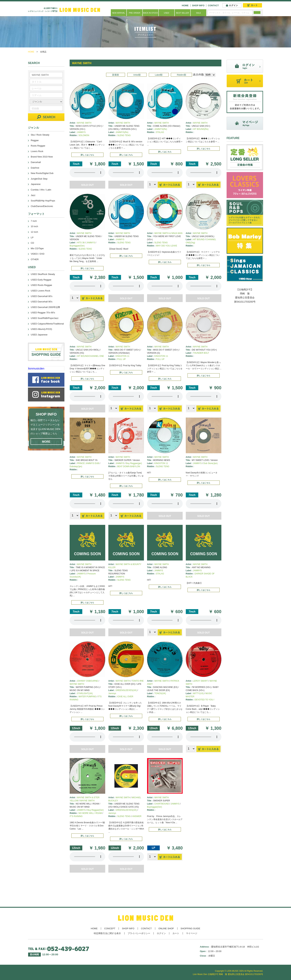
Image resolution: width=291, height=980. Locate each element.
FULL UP (121, 359)
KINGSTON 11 (122, 356)
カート (176, 933)
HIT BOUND (199, 239)
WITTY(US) (198, 693)
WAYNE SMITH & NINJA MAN (168, 233)
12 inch (34, 232)
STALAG (160, 132)
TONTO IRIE (138, 681)
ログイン (161, 933)
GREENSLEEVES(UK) (126, 690)
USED (167, 13)
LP (32, 237)
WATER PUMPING (87, 697)
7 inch (34, 221)
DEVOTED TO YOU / (204, 700)
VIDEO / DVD (38, 254)
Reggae (35, 140)
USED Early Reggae (41, 280)
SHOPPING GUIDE (190, 928)
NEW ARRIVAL (119, 13)
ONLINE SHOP (166, 928)
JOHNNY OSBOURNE (87, 681)
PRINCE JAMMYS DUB (88, 463)
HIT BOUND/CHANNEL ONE (90, 356)
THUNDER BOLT (201, 353)
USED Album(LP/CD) (41, 329)
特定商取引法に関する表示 (107, 933)
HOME (185, 5)
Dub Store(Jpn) (211, 463)
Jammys (112, 693)
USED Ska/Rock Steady (43, 274)
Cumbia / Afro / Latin (41, 190)
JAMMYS (81, 132)
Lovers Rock (37, 151)
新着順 (116, 75)
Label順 (159, 75)
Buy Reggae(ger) (134, 463)
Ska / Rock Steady (40, 135)
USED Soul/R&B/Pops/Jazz (45, 318)
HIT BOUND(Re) (201, 129)
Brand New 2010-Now (42, 157)
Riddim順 (182, 75)
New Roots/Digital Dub (42, 173)
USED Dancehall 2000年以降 (45, 307)
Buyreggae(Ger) (77, 246)
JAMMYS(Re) (122, 132)
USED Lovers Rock (40, 291)
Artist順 (137, 75)
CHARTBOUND (162, 804)
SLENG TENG (124, 135)
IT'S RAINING (76, 816)
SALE (198, 13)
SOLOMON (84, 135)
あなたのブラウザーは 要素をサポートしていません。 (87, 173)
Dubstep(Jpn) (76, 466)
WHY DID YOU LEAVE (167, 246)
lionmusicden (36, 369)
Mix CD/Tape (37, 248)
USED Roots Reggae (41, 285)
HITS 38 (81, 243)
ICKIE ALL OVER (125, 697)
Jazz (33, 195)
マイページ (192, 933)
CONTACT (213, 5)
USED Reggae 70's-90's (43, 313)
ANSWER (137, 816)
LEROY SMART (200, 681)
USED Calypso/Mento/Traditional (47, 324)
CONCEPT (110, 928)
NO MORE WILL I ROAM (90, 813)
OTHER (35, 259)
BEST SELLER (182, 13)
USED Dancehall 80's (42, 296)
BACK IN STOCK (151, 13)
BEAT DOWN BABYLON (129, 466)
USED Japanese (39, 335)
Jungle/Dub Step (39, 179)
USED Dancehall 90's (42, 302)
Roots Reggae (38, 146)
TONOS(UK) (160, 693)
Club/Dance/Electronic (42, 206)
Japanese (36, 184)
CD (32, 243)
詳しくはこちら (87, 155)
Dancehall (36, 162)
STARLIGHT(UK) (85, 693)
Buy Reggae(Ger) (95, 810)
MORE (46, 442)
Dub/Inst (35, 168)
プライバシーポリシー (139, 933)
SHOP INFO (198, 5)
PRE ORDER (134, 13)
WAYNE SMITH (84, 123)
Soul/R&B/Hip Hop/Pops (43, 201)
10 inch (34, 226)
